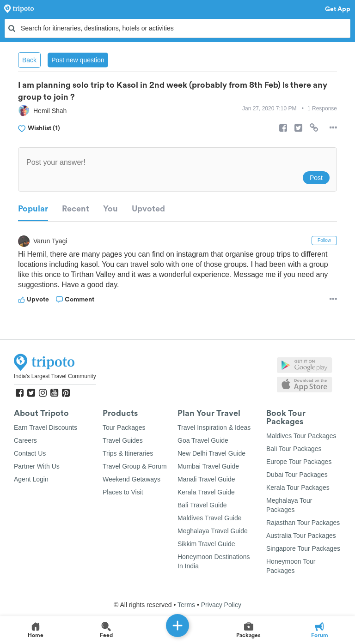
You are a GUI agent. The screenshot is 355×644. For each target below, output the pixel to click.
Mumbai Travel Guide (208, 466)
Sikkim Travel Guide (206, 544)
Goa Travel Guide (203, 440)
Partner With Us (37, 466)
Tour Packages (124, 427)
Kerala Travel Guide (206, 492)
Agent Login (31, 479)
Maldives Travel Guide (210, 518)
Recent (76, 209)
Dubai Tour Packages (297, 475)
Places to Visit (123, 492)
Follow (324, 240)
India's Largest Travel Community (55, 376)
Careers (25, 440)
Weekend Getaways (132, 479)
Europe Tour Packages (299, 462)
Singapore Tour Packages (303, 548)
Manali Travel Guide (206, 479)
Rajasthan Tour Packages (303, 523)
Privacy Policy (221, 605)
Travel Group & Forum (135, 466)
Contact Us (30, 453)
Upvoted (148, 209)
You (110, 209)
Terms (186, 605)
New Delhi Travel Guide (211, 453)
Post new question (78, 60)
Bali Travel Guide (202, 505)
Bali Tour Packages (294, 449)
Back (29, 60)
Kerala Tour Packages (298, 488)
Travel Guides (123, 440)
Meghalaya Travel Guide (213, 531)
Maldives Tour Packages (301, 436)
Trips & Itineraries (128, 453)
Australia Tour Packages (301, 536)
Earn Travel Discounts (46, 427)
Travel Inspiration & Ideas (214, 427)
